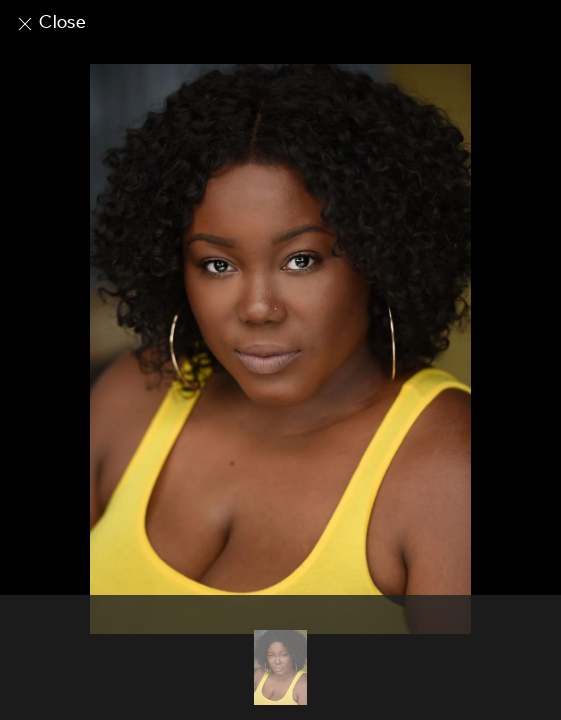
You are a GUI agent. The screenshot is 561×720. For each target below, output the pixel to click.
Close (50, 22)
